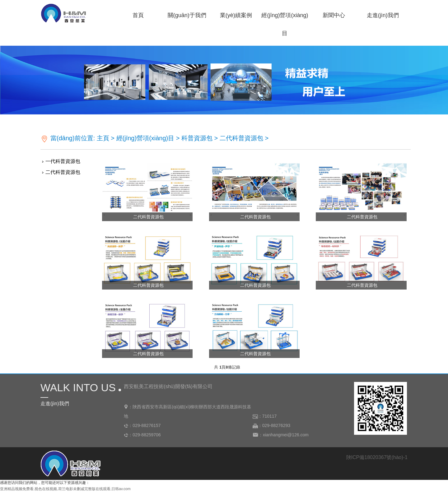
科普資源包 (197, 138)
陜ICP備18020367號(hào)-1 (377, 457)
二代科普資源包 (241, 138)
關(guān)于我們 (187, 15)
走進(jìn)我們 (383, 15)
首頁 (138, 15)
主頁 (103, 138)
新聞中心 (334, 15)
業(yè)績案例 (236, 15)
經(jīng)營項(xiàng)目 (285, 18)
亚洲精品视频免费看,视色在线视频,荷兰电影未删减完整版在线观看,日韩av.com (65, 489)
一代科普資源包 (63, 161)
